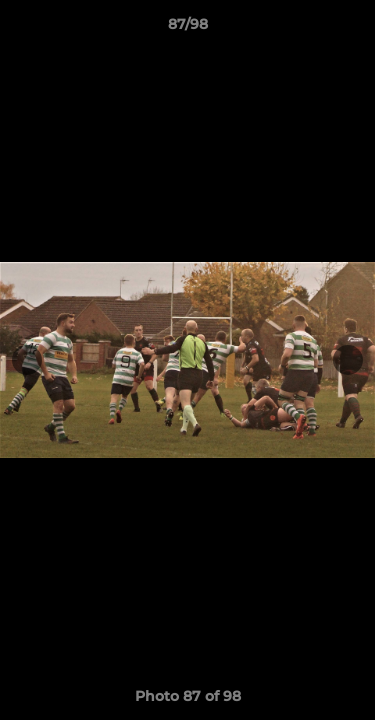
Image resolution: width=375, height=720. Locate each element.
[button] (351, 29)
